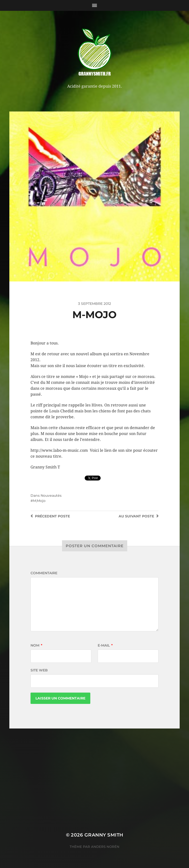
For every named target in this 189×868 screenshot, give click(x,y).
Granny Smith (104, 835)
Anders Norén (105, 847)
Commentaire (44, 573)
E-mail (105, 645)
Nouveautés (51, 496)
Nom (36, 645)
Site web (39, 670)
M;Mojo (39, 501)
